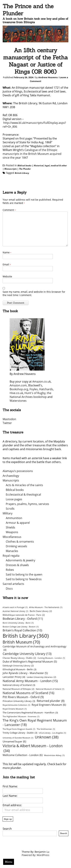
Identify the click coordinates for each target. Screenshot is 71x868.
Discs (9, 589)
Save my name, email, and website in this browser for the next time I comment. (34, 293)
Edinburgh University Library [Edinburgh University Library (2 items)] (18, 666)
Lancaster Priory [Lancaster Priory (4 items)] (14, 677)
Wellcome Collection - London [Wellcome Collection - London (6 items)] (23, 755)
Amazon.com (18, 385)
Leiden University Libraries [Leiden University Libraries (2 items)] (41, 677)
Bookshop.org (19, 389)
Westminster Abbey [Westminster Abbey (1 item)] (54, 755)
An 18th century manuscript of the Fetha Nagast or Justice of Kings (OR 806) (35, 61)
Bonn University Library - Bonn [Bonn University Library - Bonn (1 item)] (18, 623)
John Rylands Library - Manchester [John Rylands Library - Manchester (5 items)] (25, 673)
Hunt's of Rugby (35, 393)
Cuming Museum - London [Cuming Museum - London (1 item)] (51, 658)
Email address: (12, 805)
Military (8, 513)
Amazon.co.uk (42, 382)
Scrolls (10, 509)
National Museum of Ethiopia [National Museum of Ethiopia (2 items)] (18, 689)
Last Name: (10, 796)
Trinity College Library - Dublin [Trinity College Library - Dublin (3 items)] (20, 733)
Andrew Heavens (48, 77)
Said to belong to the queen (24, 574)
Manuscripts (11, 169)
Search (7, 829)
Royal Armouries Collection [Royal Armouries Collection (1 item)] (16, 705)
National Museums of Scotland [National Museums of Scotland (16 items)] (28, 693)
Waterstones (18, 401)
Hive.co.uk (16, 393)
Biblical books (24, 166)
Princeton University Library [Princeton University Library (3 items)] (19, 701)
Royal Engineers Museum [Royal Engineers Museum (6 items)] (49, 705)
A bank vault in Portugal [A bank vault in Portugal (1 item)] (15, 607)
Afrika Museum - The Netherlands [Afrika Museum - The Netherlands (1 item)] (46, 607)
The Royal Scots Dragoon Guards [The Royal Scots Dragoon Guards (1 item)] (19, 729)
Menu (9, 862)
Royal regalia (11, 556)
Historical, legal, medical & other (50, 166)
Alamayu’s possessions (18, 471)
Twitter (7, 423)
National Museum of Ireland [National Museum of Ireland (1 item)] (50, 689)
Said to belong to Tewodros (24, 579)
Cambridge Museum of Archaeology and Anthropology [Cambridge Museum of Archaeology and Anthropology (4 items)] (34, 648)
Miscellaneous (12, 537)
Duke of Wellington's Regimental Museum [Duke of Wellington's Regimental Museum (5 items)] (30, 661)
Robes (10, 570)
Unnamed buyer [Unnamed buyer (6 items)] (14, 741)
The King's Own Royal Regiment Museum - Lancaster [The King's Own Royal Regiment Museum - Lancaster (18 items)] (35, 722)
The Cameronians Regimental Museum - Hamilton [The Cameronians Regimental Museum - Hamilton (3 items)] (30, 713)
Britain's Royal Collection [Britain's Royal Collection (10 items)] (22, 630)
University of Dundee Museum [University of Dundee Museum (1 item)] (18, 738)
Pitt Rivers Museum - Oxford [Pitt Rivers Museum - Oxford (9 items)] (23, 697)
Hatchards (46, 389)
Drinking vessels (16, 546)
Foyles (34, 389)
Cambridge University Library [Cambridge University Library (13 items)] (27, 654)
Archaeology (11, 476)
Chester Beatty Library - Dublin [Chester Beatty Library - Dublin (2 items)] (19, 658)
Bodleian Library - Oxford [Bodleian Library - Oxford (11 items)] (23, 619)
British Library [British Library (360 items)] (26, 636)
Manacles (12, 551)
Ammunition (14, 518)
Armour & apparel (18, 523)
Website (7, 276)
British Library (22, 173)
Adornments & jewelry (20, 560)
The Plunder (25, 169)
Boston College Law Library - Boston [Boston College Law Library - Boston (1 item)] (21, 627)
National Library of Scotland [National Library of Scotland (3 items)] (19, 685)
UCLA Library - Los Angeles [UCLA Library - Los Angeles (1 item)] (52, 733)
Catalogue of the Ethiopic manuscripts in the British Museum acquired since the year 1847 (32, 154)
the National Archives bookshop (30, 395)
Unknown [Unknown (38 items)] (47, 737)
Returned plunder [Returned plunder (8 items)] (51, 701)
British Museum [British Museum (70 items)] (21, 642)
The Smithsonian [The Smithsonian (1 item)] (46, 729)
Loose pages (14, 499)
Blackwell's (35, 385)
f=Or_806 (11, 127)
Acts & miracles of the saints (24, 485)
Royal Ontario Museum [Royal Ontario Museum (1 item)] (15, 709)
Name (7, 252)
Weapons (12, 532)
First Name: (10, 786)
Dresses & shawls (17, 565)
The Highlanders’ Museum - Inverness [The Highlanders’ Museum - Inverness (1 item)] (21, 717)
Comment (9, 210)
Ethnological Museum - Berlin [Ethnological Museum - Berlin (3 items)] (19, 669)
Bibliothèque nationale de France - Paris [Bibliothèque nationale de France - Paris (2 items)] (24, 615)
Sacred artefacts (13, 584)
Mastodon (9, 419)
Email (7, 264)
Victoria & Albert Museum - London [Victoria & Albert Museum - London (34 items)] (33, 748)
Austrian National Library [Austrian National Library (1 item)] (15, 611)
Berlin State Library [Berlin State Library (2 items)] (41, 611)
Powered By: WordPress (35, 855)
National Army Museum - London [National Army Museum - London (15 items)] (30, 681)
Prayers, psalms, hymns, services (27, 504)
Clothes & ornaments (20, 542)
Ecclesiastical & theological (23, 495)
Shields (10, 527)
